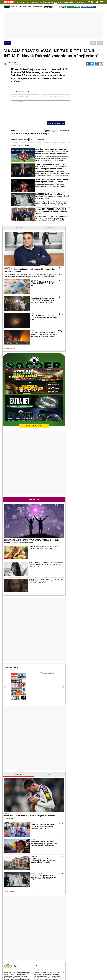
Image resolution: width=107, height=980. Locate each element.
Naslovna (19, 2)
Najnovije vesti (78, 146)
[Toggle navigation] (102, 2)
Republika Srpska (89, 116)
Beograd (63, 2)
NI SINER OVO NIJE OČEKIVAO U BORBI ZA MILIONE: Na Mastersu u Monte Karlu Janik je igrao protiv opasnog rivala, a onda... (46, 889)
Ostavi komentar (56, 123)
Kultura (67, 2)
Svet (88, 126)
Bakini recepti (60, 928)
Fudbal (75, 560)
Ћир (101, 7)
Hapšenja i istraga (45, 926)
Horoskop (76, 707)
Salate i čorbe (60, 926)
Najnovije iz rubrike (21, 145)
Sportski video (38, 7)
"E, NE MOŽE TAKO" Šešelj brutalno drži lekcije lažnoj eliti (20, 889)
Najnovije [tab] (80, 69)
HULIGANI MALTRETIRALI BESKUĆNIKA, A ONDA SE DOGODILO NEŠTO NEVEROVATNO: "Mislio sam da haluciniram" (71, 888)
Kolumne (7, 928)
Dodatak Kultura (61, 945)
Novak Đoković (23, 140)
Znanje (75, 947)
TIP (59, 2)
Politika (76, 91)
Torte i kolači (60, 924)
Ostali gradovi (78, 789)
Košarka (14, 7)
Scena (8, 964)
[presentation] (74, 451)
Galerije (9, 971)
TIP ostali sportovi (45, 947)
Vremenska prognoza (82, 744)
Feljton (24, 926)
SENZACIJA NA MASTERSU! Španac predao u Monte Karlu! (45, 898)
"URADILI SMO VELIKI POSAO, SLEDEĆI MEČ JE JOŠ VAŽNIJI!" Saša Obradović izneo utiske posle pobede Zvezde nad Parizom (51, 167)
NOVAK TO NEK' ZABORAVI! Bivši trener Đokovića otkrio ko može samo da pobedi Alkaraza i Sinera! (45, 907)
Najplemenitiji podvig (11, 945)
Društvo (28, 2)
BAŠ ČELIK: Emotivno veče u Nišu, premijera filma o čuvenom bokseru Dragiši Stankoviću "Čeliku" (52, 196)
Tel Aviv (33, 140)
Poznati (89, 581)
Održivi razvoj (79, 939)
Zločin (41, 924)
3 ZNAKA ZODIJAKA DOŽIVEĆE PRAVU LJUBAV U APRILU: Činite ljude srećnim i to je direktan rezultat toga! (87, 324)
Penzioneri (25, 928)
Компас (83, 2)
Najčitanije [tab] (95, 69)
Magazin (87, 297)
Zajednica (76, 945)
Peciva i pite (60, 933)
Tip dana (41, 945)
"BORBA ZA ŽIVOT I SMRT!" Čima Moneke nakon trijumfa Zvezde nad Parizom (52, 181)
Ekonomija (39, 2)
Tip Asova (42, 949)
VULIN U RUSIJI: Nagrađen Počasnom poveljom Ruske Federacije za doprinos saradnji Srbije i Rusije (20, 907)
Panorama (95, 939)
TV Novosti (59, 947)
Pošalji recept (60, 935)
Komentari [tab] (80, 538)
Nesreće (41, 930)
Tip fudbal (42, 942)
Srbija (72, 2)
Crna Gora (77, 2)
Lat (98, 7)
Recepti (59, 920)
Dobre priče (8, 926)
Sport (56, 2)
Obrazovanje (11, 968)
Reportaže (50, 2)
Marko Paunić (13, 63)
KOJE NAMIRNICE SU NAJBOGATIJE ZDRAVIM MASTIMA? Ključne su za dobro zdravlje (93, 334)
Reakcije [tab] (95, 538)
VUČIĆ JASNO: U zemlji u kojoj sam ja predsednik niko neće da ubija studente (20, 880)
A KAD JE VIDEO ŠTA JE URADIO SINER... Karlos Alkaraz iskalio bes (46, 880)
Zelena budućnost (79, 949)
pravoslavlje (41, 140)
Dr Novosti (95, 946)
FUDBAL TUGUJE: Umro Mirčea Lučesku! (71, 879)
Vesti (24, 2)
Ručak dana (60, 930)
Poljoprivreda (77, 926)
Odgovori (65, 131)
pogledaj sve (87, 224)
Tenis (20, 7)
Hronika (33, 2)
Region (92, 926)
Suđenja (41, 928)
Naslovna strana (80, 431)
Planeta (45, 2)
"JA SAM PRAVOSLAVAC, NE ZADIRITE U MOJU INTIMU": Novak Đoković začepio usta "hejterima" (51, 53)
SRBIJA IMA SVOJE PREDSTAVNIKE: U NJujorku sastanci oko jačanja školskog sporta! (51, 211)
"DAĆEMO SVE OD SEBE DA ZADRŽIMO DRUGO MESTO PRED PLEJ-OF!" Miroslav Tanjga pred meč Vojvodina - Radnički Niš (71, 897)
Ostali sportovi (27, 7)
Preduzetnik (77, 928)
